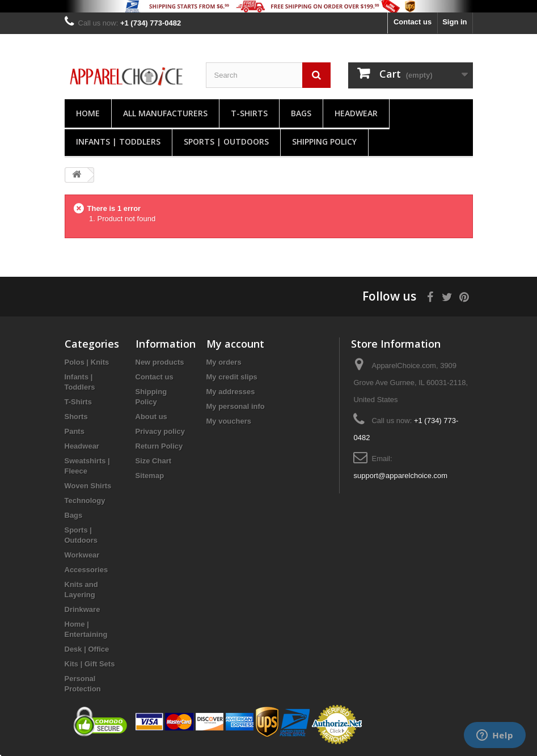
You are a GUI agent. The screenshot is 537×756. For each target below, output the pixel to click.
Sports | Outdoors (226, 142)
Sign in (454, 22)
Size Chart (154, 461)
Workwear (82, 555)
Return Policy (159, 446)
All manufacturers (165, 113)
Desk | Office (87, 649)
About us (151, 417)
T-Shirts (249, 113)
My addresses (231, 392)
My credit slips (232, 377)
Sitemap (150, 476)
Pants (75, 431)
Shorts (76, 417)
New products (160, 362)
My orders (224, 362)
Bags (301, 113)
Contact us (413, 22)
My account (235, 344)
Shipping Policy (324, 142)
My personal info (236, 406)
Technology (85, 501)
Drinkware (83, 609)
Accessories (86, 570)
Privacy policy (160, 431)
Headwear (356, 113)
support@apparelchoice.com (400, 476)
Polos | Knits (87, 362)
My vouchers (229, 421)
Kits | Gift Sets (90, 664)
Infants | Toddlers (118, 142)
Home (88, 113)
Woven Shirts (88, 486)
